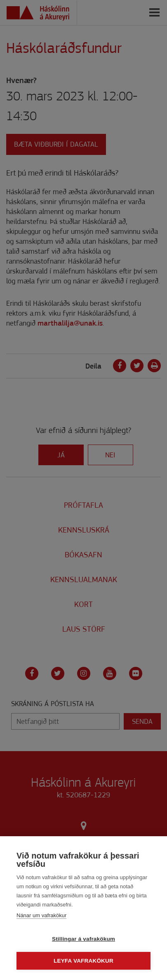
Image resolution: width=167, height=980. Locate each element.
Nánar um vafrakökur (41, 915)
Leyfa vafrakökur (83, 961)
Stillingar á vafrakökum (83, 939)
